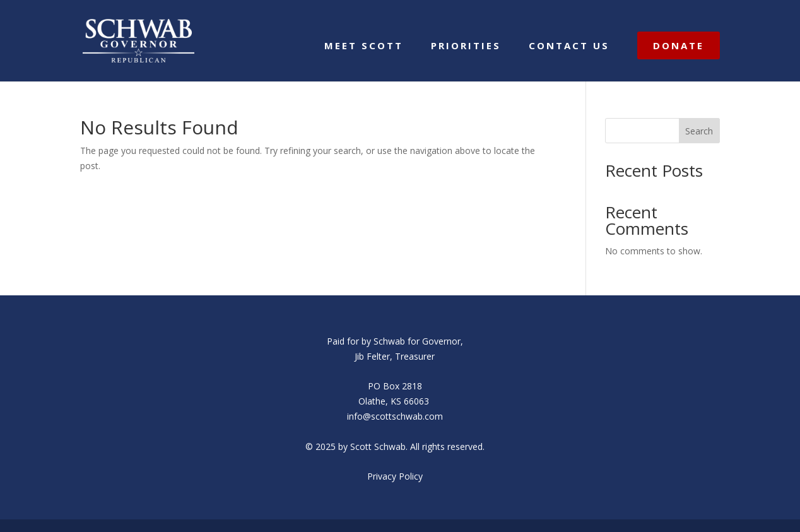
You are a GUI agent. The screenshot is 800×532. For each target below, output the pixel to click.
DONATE (679, 45)
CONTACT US (569, 46)
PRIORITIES (466, 46)
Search (699, 131)
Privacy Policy (395, 476)
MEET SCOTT (364, 46)
